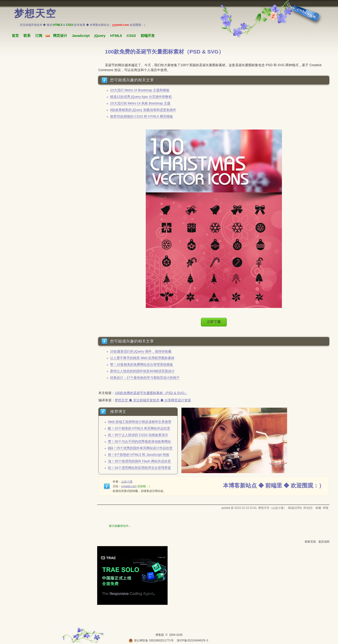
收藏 (318, 508)
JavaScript (81, 36)
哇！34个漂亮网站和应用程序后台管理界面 (139, 468)
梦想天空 (35, 14)
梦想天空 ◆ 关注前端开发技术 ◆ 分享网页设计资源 (153, 400)
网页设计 (60, 36)
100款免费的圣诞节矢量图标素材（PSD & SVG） (151, 393)
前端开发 (148, 36)
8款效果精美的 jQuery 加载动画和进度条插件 (143, 110)
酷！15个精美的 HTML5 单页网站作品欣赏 (139, 428)
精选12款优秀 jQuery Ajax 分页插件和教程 (141, 97)
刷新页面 (310, 542)
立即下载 (214, 322)
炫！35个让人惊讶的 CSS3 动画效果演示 (138, 435)
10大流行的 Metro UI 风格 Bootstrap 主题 (140, 103)
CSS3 (131, 36)
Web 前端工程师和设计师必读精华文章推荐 (140, 422)
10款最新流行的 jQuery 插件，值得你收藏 (141, 351)
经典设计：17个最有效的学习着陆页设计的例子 (145, 378)
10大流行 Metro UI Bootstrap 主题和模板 (140, 90)
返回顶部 (324, 542)
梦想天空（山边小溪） (272, 508)
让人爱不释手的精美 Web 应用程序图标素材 (142, 358)
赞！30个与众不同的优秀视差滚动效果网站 (139, 441)
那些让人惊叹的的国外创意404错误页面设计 (142, 371)
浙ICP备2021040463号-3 (192, 640)
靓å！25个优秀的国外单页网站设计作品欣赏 (140, 448)
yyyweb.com (129, 486)
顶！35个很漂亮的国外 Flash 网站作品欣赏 (139, 461)
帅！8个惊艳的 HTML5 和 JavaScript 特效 (139, 455)
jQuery (100, 36)
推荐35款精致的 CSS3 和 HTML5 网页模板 (142, 116)
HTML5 (116, 36)
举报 (326, 508)
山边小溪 (127, 482)
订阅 (39, 36)
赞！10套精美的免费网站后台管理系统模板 (142, 364)
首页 (15, 36)
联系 (27, 36)
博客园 (160, 635)
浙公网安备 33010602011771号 (151, 640)
